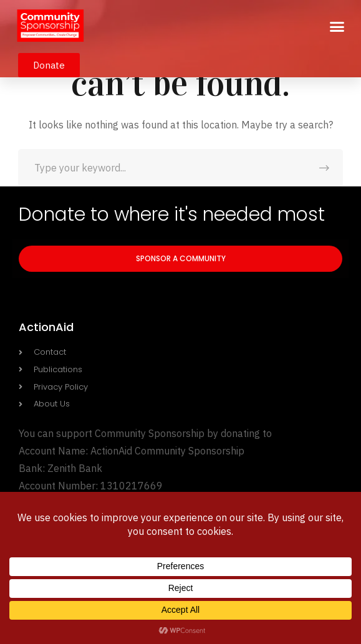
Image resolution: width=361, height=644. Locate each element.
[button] (337, 27)
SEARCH (324, 168)
